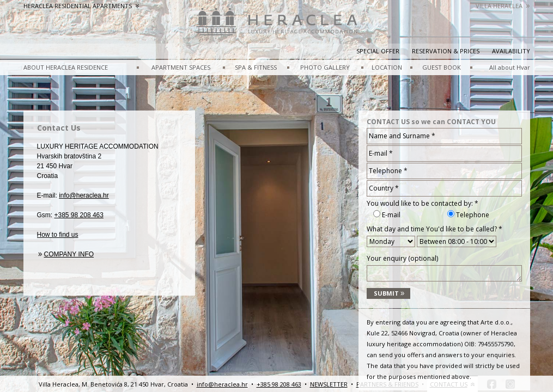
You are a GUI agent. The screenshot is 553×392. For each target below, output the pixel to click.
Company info (69, 254)
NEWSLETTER (329, 384)
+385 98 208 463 (79, 215)
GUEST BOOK (442, 67)
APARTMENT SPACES (181, 67)
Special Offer (378, 51)
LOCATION (387, 67)
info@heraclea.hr (84, 195)
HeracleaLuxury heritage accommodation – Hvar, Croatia (277, 27)
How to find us (58, 235)
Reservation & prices (446, 51)
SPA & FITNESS (256, 67)
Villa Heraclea (503, 6)
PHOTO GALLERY (325, 67)
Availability (511, 51)
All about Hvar (510, 67)
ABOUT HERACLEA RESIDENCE (66, 67)
